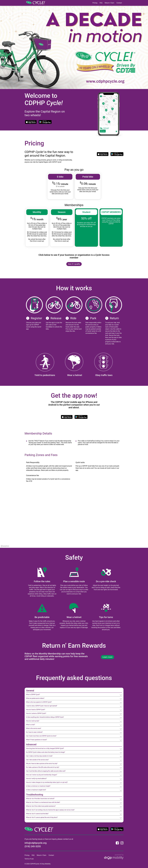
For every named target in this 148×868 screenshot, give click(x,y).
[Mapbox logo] (5, 546)
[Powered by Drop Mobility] (114, 857)
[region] (74, 519)
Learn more (107, 657)
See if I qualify (74, 264)
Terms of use (29, 859)
